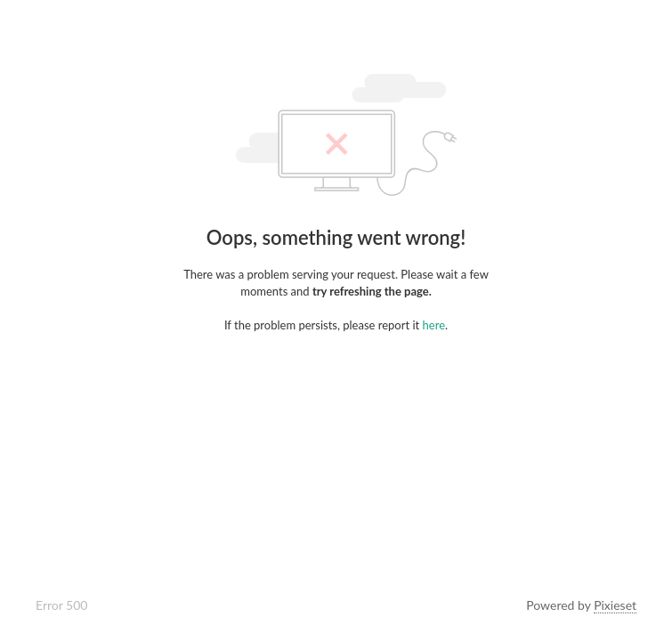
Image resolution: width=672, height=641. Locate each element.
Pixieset (615, 605)
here (434, 325)
